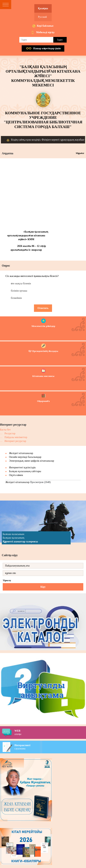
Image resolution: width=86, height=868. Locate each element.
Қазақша (43, 8)
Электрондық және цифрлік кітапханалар (32, 461)
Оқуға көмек (16, 475)
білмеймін (16, 298)
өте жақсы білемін (21, 284)
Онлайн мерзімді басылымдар (25, 457)
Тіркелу (7, 580)
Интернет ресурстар (15, 441)
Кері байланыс (45, 26)
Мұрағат (80, 153)
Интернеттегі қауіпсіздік (22, 468)
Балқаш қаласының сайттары (25, 471)
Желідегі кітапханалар (21, 453)
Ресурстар (10, 433)
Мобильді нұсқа (45, 32)
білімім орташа (19, 291)
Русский (42, 17)
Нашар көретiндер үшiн (47, 48)
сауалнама (50, 747)
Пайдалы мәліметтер (16, 437)
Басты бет (5, 430)
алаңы (50, 732)
